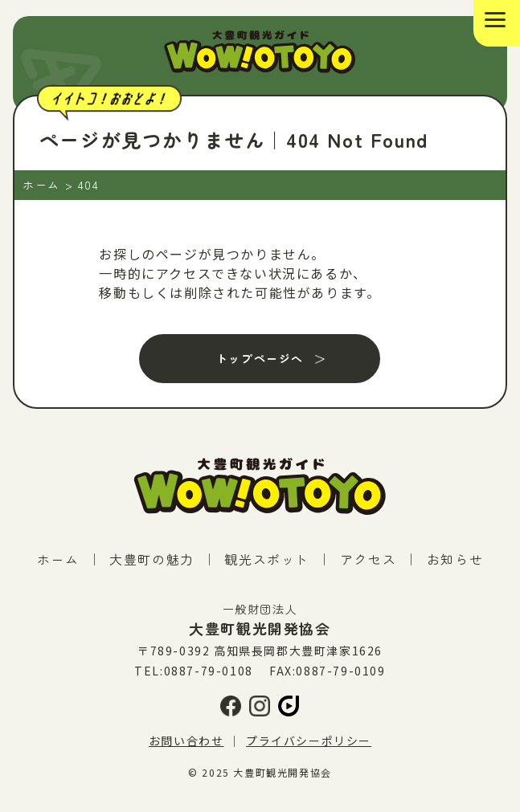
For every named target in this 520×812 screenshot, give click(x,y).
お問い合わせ (186, 741)
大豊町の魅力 (152, 559)
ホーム (58, 559)
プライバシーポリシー (309, 741)
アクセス (368, 559)
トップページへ (260, 358)
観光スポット (267, 559)
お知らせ (455, 559)
